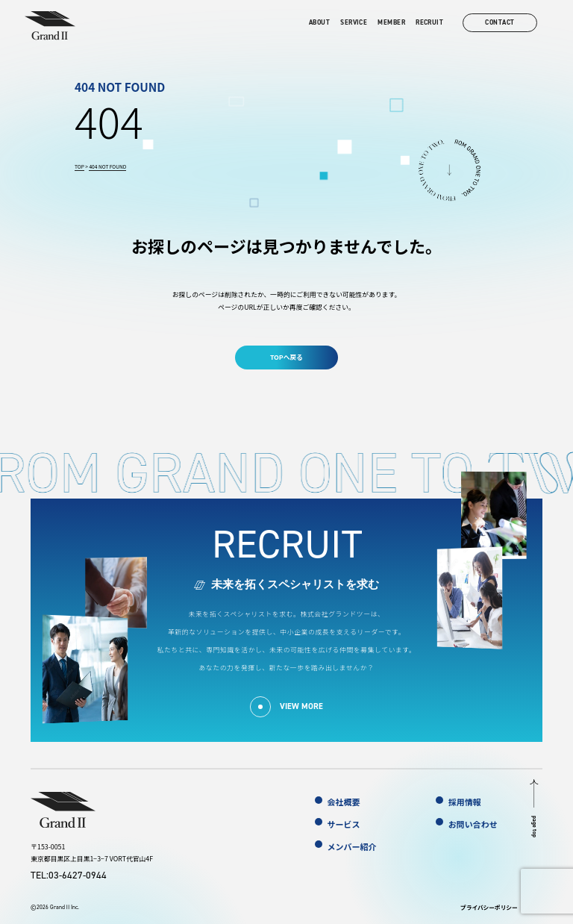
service (354, 22)
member (391, 22)
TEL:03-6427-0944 (69, 875)
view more (301, 706)
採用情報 (465, 802)
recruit (429, 22)
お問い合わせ (473, 824)
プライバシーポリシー (489, 908)
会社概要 (344, 802)
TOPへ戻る (286, 357)
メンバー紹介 (352, 846)
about (319, 22)
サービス (344, 824)
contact (500, 23)
